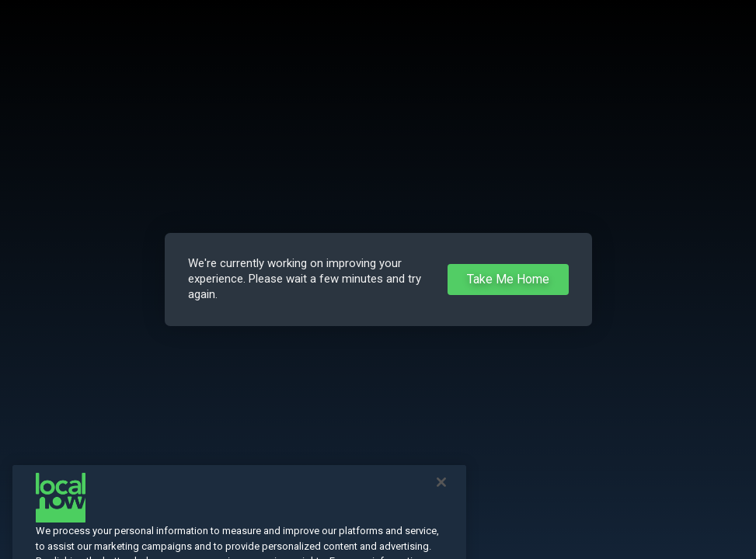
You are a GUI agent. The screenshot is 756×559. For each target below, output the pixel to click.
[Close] (441, 495)
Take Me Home (508, 279)
